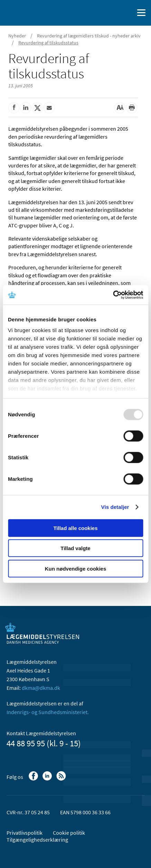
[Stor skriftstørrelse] (120, 108)
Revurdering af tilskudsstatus (48, 43)
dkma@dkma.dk (41, 688)
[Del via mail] (49, 108)
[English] (111, 13)
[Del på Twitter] (37, 108)
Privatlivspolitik (25, 833)
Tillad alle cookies (75, 528)
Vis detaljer (115, 507)
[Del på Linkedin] (26, 108)
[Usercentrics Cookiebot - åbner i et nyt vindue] (113, 295)
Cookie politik (69, 833)
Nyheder (17, 36)
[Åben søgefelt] (128, 13)
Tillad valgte (75, 548)
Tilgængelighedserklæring (37, 840)
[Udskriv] (132, 108)
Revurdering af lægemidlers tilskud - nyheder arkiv (89, 36)
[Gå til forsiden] (35, 12)
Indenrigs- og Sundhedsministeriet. (48, 712)
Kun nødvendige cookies (76, 568)
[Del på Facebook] (14, 108)
